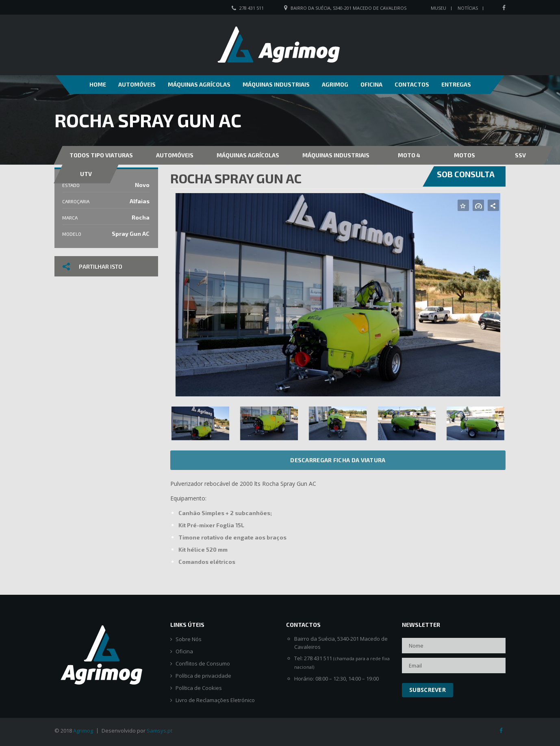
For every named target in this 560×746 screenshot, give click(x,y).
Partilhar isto (92, 266)
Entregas (456, 84)
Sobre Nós (189, 639)
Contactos (412, 84)
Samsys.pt (160, 731)
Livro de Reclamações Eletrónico (215, 700)
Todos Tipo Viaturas (101, 155)
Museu (438, 8)
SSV (520, 155)
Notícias (468, 8)
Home (98, 84)
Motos (464, 155)
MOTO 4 (409, 155)
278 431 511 (252, 8)
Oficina (371, 84)
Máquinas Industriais (276, 84)
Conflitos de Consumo (203, 664)
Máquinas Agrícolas (199, 84)
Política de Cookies (199, 688)
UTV (86, 174)
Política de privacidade (203, 676)
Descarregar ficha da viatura (338, 460)
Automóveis (137, 84)
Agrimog (335, 84)
